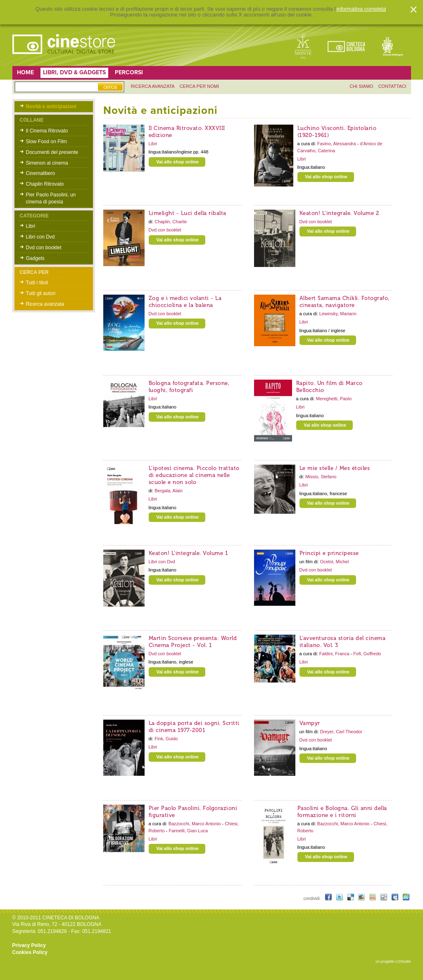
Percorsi (129, 72)
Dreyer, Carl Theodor (341, 732)
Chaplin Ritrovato (45, 184)
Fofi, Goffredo (367, 654)
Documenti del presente (52, 152)
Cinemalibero (41, 173)
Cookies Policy (30, 952)
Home (25, 72)
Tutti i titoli (37, 283)
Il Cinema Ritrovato (47, 131)
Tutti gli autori (41, 293)
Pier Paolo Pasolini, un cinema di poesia (51, 198)
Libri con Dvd (40, 237)
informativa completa (361, 9)
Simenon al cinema (47, 163)
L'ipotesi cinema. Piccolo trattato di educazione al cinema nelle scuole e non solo (194, 475)
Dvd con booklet (44, 248)
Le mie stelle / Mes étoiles (335, 468)
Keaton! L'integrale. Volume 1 (189, 553)
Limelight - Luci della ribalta (188, 213)
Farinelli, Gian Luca (188, 831)
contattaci (392, 86)
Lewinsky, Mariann (338, 314)
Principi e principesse (329, 553)
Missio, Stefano (321, 477)
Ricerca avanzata (45, 304)
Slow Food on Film (46, 142)
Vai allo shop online (177, 162)
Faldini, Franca (335, 654)
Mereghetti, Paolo (334, 399)
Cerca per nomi (199, 86)
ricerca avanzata (153, 86)
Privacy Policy (29, 945)
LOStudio (403, 961)
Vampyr (310, 723)
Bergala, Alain (169, 491)
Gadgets (35, 258)
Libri (31, 226)
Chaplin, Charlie (171, 222)
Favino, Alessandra (337, 144)
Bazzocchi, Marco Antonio (195, 824)
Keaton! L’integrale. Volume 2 (339, 213)
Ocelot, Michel (335, 562)
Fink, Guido (166, 739)
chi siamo (361, 86)
